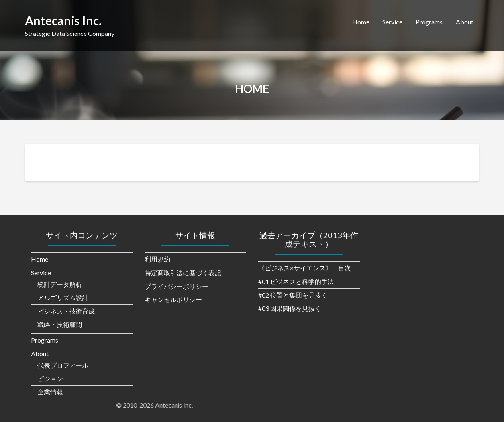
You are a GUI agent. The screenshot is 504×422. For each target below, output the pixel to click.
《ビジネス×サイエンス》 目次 (305, 268)
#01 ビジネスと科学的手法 (296, 281)
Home (361, 22)
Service (392, 22)
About (465, 22)
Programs (429, 22)
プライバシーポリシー (176, 286)
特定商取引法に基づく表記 (183, 273)
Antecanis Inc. (63, 20)
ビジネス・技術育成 (66, 311)
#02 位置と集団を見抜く (293, 295)
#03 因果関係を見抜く (290, 308)
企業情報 (50, 392)
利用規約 (157, 259)
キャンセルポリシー (173, 299)
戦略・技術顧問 (60, 324)
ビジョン (50, 378)
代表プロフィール (63, 365)
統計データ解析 (60, 284)
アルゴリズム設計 (63, 297)
